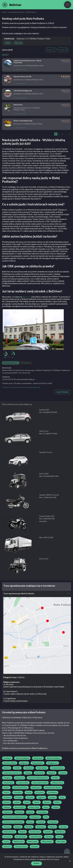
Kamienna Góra (20, 788)
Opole (30, 812)
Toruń (59, 837)
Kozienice (52, 792)
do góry (67, 852)
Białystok (38, 758)
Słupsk (22, 832)
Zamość (7, 847)
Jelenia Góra (57, 783)
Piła (46, 817)
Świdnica (60, 832)
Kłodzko (18, 792)
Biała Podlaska (22, 758)
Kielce (6, 792)
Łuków (47, 802)
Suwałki (48, 832)
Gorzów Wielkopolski (38, 778)
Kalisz (6, 788)
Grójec (55, 778)
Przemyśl (53, 822)
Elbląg (28, 773)
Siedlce (52, 827)
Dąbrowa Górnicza (12, 773)
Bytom (7, 768)
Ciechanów (42, 768)
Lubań (17, 802)
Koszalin (40, 792)
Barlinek (7, 758)
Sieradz (63, 827)
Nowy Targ (34, 807)
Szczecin (7, 837)
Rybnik (29, 827)
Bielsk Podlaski (54, 758)
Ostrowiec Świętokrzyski (15, 817)
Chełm (17, 768)
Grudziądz (8, 783)
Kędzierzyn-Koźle (53, 788)
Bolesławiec (38, 763)
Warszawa (33, 842)
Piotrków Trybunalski (13, 822)
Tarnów (49, 837)
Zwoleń (35, 847)
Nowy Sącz (19, 807)
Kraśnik (19, 797)
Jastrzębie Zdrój (40, 783)
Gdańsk (52, 773)
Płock (30, 822)
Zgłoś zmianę (62, 392)
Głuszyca (20, 778)
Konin (29, 792)
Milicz (57, 802)
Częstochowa (57, 768)
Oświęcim (35, 817)
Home (4, 12)
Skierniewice (9, 832)
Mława (7, 807)
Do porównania (20, 69)
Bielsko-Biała (10, 763)
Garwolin (39, 773)
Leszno (52, 797)
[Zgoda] (70, 861)
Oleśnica (7, 812)
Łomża (7, 802)
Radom (18, 827)
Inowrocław (23, 783)
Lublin (36, 802)
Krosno (30, 797)
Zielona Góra (21, 847)
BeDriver (27, 297)
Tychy (6, 842)
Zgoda (37, 863)
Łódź (62, 797)
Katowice (36, 788)
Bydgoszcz (53, 763)
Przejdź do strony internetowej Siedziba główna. (21, 387)
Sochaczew (35, 832)
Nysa (46, 807)
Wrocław (61, 842)
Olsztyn (19, 812)
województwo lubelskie (16, 12)
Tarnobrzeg (36, 837)
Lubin (27, 802)
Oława (56, 807)
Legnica (41, 797)
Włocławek (47, 842)
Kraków (7, 797)
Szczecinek (21, 837)
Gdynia (63, 773)
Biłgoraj (24, 763)
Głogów (7, 778)
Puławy (7, 827)
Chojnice (29, 768)
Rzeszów (41, 827)
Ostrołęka (42, 812)
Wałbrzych (19, 842)
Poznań (41, 822)
